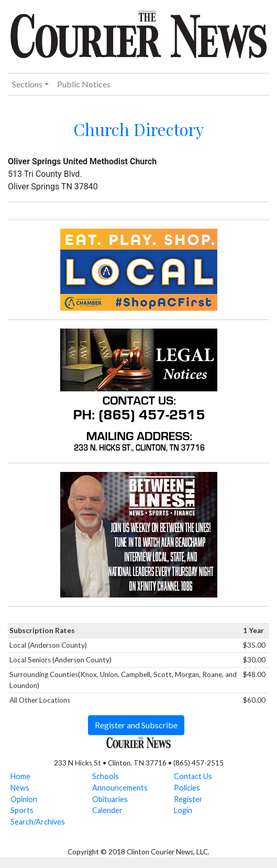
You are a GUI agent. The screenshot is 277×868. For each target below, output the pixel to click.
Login (183, 810)
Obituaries (110, 799)
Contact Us (193, 776)
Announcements (120, 788)
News (20, 788)
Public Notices (84, 84)
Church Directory (139, 129)
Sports (22, 810)
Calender (107, 810)
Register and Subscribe (136, 725)
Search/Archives (38, 822)
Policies (187, 788)
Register (188, 799)
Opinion (24, 799)
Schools (106, 776)
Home (20, 776)
